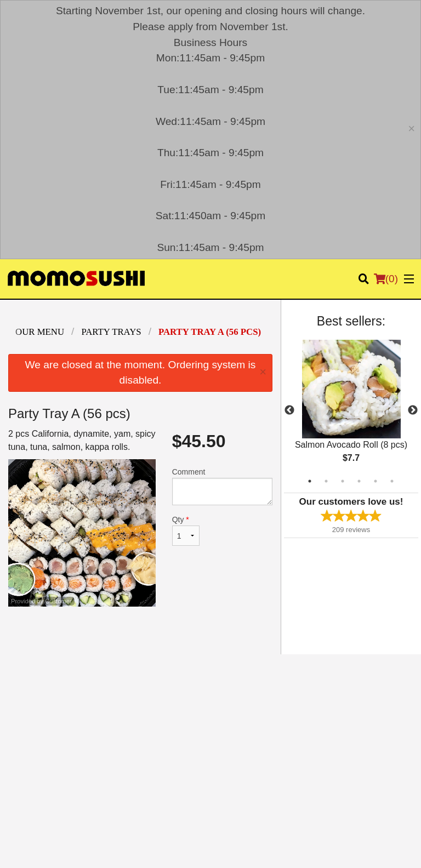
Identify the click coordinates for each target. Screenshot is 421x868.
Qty (186, 530)
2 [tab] (326, 481)
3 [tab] (343, 481)
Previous (289, 410)
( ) (386, 279)
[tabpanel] (351, 410)
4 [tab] (359, 481)
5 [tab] (376, 481)
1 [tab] (310, 481)
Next (413, 410)
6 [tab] (392, 481)
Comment (222, 486)
